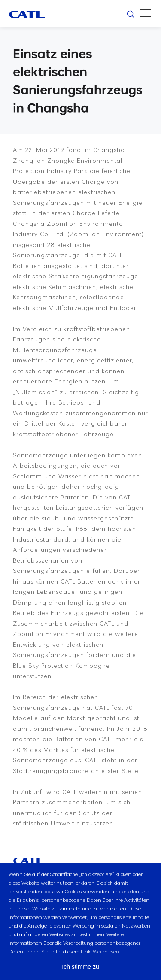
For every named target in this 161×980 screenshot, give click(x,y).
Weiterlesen (106, 951)
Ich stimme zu (80, 967)
